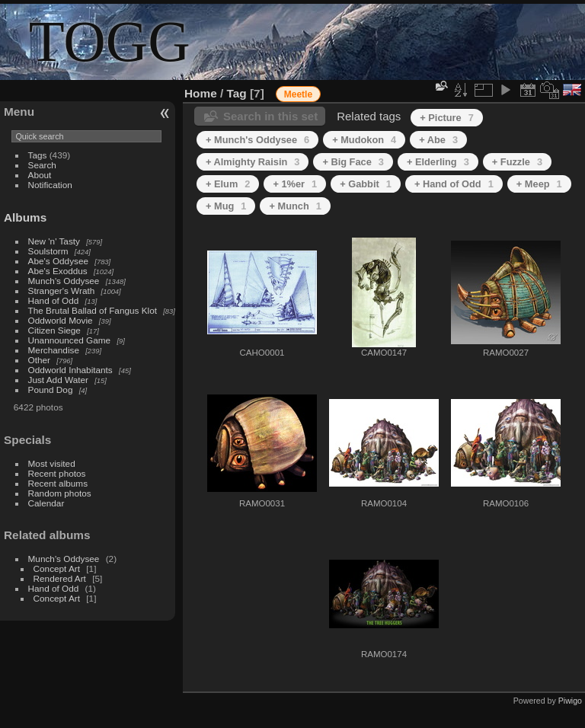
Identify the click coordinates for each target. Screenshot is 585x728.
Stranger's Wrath (62, 291)
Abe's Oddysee (58, 261)
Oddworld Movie (61, 320)
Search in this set (270, 116)
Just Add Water (58, 380)
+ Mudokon (364, 140)
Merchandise (54, 350)
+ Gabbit (366, 184)
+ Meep (539, 184)
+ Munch (295, 206)
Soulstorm (48, 251)
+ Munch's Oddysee (257, 140)
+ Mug (226, 206)
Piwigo (570, 701)
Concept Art (57, 568)
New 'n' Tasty (54, 241)
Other (39, 360)
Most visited (52, 463)
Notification (50, 185)
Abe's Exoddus (58, 271)
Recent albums (58, 483)
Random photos (60, 493)
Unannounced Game (70, 340)
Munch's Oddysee (64, 281)
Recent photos (57, 473)
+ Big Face (353, 162)
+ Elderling (438, 162)
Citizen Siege (54, 330)
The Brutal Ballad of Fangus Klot (93, 310)
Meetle (298, 94)
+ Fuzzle (517, 162)
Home (201, 93)
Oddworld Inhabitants (70, 370)
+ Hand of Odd (454, 184)
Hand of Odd (54, 300)
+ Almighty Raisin (253, 162)
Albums (25, 217)
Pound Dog (51, 390)
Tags (38, 155)
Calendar (46, 503)
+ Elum (228, 184)
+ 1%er (295, 184)
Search (42, 165)
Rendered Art (60, 578)
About (40, 175)
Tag (237, 93)
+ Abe (438, 140)
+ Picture (447, 118)
